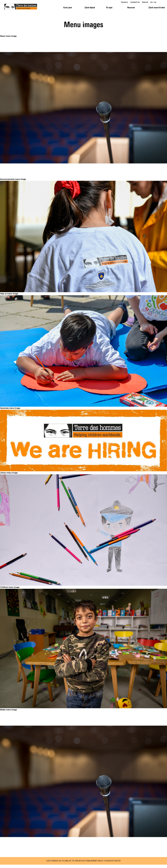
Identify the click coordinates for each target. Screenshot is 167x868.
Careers (124, 2)
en (151, 2)
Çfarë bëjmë (90, 7)
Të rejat (109, 7)
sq (155, 2)
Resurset (131, 7)
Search (145, 2)
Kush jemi (68, 7)
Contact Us (135, 2)
